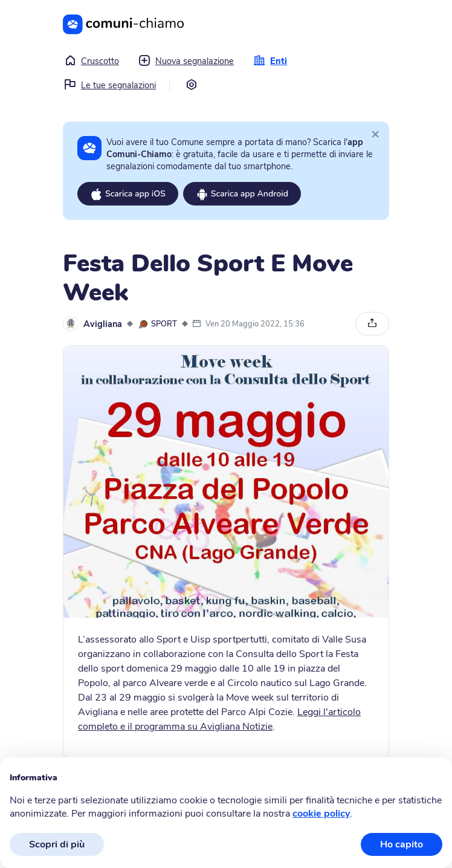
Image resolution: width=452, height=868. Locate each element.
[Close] (375, 134)
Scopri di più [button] (57, 844)
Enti (270, 61)
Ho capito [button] (402, 844)
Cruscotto (92, 61)
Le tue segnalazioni (110, 85)
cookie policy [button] (321, 814)
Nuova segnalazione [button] (186, 61)
